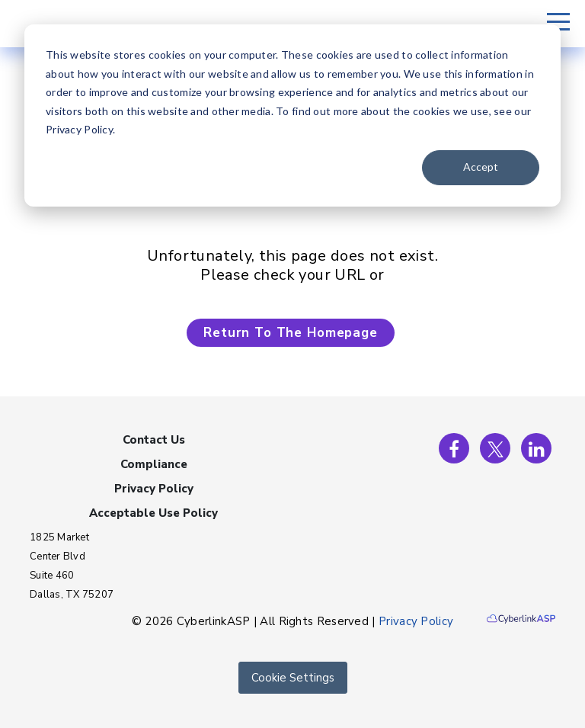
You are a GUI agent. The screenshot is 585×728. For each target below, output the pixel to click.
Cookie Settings (293, 678)
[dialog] (292, 115)
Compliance (154, 464)
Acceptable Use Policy (153, 513)
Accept (481, 167)
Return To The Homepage (291, 333)
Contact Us (154, 440)
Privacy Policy (154, 489)
